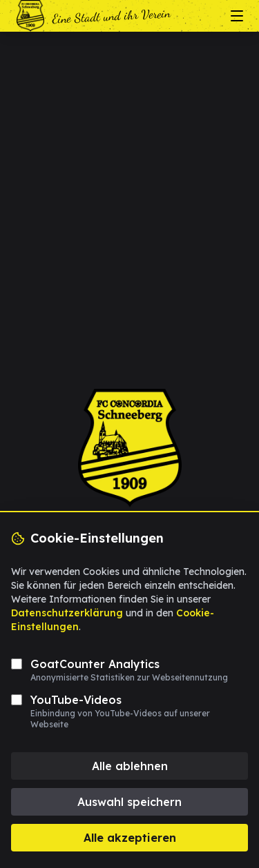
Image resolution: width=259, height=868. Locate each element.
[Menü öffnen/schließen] (237, 16)
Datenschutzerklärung (67, 613)
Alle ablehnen (130, 766)
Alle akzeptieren (130, 838)
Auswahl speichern (129, 802)
